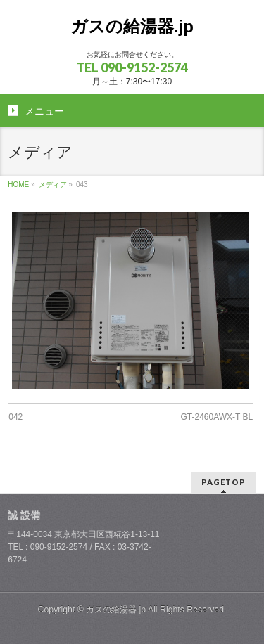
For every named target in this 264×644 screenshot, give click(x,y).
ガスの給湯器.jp (132, 26)
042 (15, 417)
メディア (53, 185)
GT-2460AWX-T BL (217, 417)
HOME (18, 185)
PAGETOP (224, 482)
